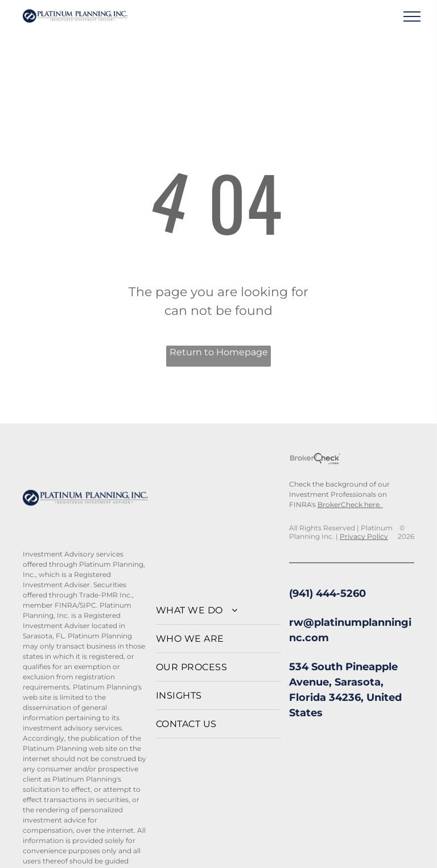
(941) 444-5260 (327, 593)
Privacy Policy (364, 536)
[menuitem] (218, 610)
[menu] (412, 16)
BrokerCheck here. (350, 504)
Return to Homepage (219, 352)
